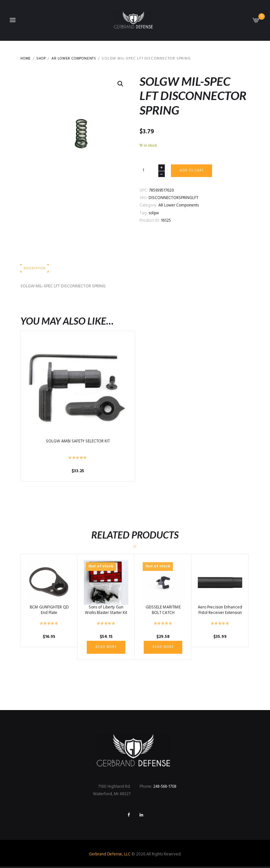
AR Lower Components (78, 59)
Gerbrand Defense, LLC (110, 856)
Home (26, 59)
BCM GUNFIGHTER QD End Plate (49, 611)
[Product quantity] (152, 171)
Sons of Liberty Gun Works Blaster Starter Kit (106, 611)
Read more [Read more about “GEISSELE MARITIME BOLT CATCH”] (163, 648)
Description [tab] (35, 269)
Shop (43, 59)
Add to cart (192, 171)
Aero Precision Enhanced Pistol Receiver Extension (220, 613)
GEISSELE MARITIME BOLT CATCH (163, 611)
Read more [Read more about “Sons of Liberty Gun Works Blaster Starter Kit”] (106, 648)
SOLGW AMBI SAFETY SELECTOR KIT (78, 442)
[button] (120, 84)
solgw (154, 213)
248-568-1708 (166, 788)
